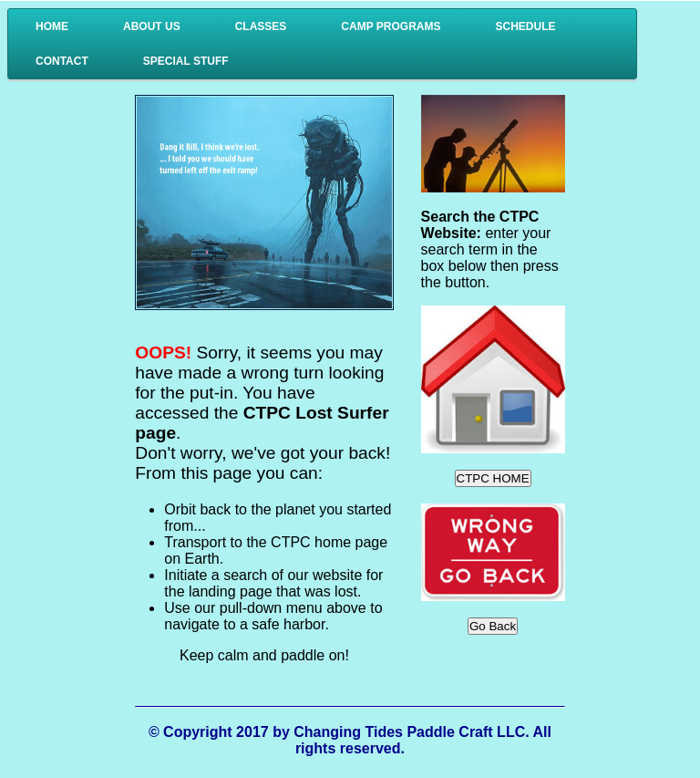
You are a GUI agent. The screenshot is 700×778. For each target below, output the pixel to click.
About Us (152, 26)
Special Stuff (186, 61)
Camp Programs (391, 26)
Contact (62, 61)
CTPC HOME (493, 478)
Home (52, 26)
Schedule (525, 26)
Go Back (493, 626)
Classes (261, 26)
